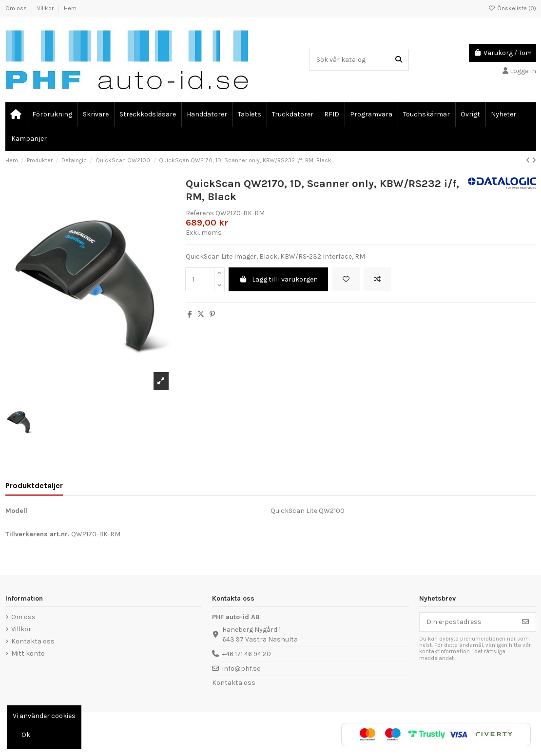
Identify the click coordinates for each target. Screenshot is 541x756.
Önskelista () (512, 8)
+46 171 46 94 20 (247, 654)
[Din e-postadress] (468, 622)
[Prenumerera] (525, 622)
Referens (200, 213)
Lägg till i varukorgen (279, 279)
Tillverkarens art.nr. (38, 534)
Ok (26, 735)
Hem (70, 8)
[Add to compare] (377, 279)
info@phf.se (241, 669)
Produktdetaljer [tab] (34, 485)
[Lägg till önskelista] (346, 279)
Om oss (17, 8)
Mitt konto (28, 653)
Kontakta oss (33, 641)
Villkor (46, 8)
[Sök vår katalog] (399, 60)
